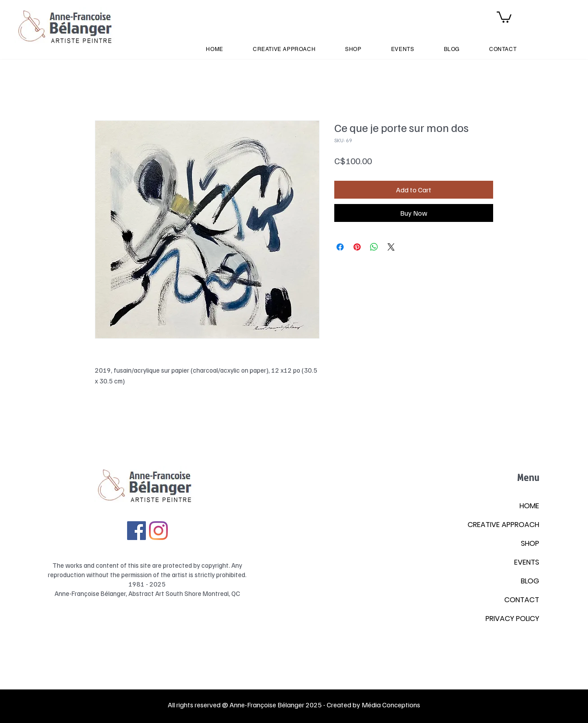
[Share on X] (391, 247)
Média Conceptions (391, 705)
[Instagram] (158, 531)
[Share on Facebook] (340, 247)
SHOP (530, 543)
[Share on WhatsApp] (374, 247)
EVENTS (527, 562)
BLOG (530, 581)
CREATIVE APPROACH (503, 525)
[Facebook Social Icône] (136, 531)
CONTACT (522, 600)
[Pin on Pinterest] (357, 247)
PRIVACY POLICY (512, 619)
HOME (529, 506)
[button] (504, 17)
